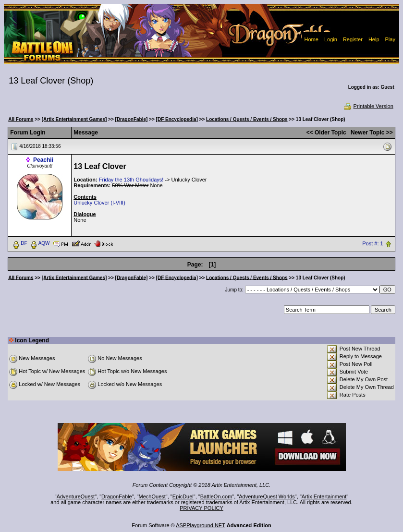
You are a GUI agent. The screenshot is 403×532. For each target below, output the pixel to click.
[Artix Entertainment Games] (74, 119)
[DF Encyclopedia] (177, 119)
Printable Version (368, 106)
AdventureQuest (76, 496)
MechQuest (152, 496)
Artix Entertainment (324, 496)
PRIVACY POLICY (201, 508)
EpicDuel (183, 496)
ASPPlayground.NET (201, 525)
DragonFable (117, 496)
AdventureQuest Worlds (267, 496)
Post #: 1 (372, 243)
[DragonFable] (132, 119)
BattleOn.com (216, 496)
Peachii (43, 160)
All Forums (21, 119)
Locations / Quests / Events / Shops (247, 119)
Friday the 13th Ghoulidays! (131, 180)
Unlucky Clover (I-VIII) (99, 203)
